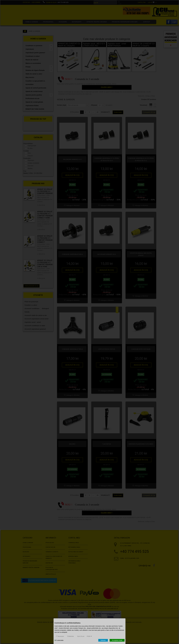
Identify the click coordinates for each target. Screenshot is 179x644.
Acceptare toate (117, 640)
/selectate (59, 640)
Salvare (103, 640)
